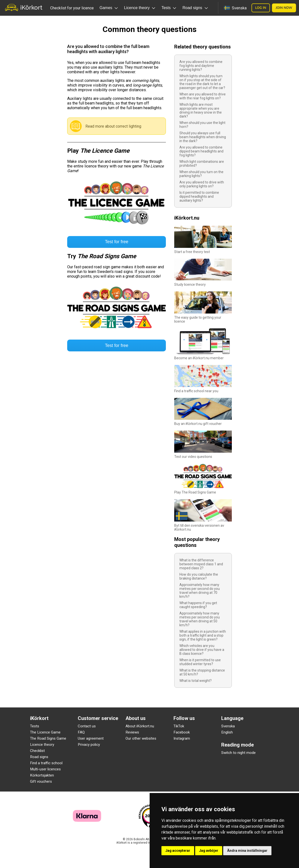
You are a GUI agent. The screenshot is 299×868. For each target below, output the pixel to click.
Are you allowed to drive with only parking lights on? (202, 184)
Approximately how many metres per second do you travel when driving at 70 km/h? (200, 591)
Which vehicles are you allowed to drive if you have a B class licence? (202, 650)
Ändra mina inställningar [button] (247, 851)
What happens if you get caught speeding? (198, 605)
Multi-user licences (45, 769)
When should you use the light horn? (202, 125)
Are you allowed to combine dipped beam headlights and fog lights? (201, 151)
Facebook (182, 732)
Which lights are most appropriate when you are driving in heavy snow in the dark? (201, 110)
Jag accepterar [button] (178, 851)
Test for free (117, 242)
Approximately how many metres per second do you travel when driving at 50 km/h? (200, 619)
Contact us (87, 726)
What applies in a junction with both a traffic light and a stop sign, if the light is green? (203, 635)
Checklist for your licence (72, 8)
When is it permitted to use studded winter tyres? (200, 662)
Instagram (182, 738)
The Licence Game (45, 732)
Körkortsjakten (42, 775)
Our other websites (141, 738)
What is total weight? (196, 681)
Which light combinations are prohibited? (202, 164)
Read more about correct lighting (113, 126)
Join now (284, 8)
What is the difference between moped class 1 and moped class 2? (201, 564)
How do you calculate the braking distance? (199, 576)
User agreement (91, 738)
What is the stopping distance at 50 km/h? (202, 672)
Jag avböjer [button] (209, 851)
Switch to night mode (238, 753)
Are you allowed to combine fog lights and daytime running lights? (201, 66)
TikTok (179, 726)
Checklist (37, 751)
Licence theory (42, 745)
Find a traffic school (46, 763)
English (227, 732)
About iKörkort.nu (140, 726)
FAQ (81, 732)
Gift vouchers (41, 781)
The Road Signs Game (48, 738)
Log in (261, 8)
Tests (35, 726)
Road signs (39, 757)
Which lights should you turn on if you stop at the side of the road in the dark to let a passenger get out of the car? (202, 82)
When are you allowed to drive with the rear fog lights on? (203, 96)
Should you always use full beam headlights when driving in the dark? (203, 137)
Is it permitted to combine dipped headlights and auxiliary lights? (199, 196)
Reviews (132, 732)
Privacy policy (89, 745)
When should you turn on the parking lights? (201, 174)
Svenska (228, 726)
